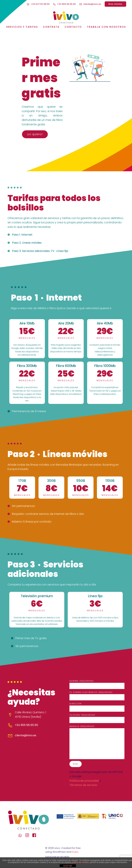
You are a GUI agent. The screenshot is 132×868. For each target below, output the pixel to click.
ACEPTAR (68, 866)
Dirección (97, 707)
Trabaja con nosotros (106, 27)
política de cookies (80, 862)
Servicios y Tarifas (22, 27)
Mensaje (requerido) (97, 742)
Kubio (75, 852)
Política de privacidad (84, 781)
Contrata (51, 27)
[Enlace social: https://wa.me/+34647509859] (21, 836)
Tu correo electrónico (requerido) (97, 696)
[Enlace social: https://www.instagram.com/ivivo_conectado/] (28, 836)
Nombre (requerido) (97, 685)
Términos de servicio (83, 785)
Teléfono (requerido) (97, 719)
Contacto (73, 27)
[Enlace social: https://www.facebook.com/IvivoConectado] (35, 836)
